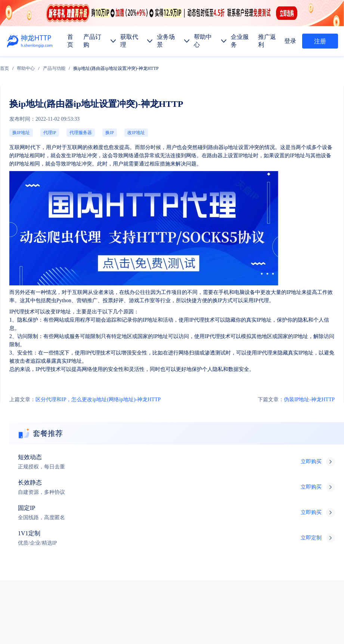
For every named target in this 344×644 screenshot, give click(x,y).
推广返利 (161, 490)
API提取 (47, 560)
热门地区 (103, 560)
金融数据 (190, 543)
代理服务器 (45, 96)
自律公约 (321, 607)
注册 (320, 41)
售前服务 (292, 454)
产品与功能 (104, 64)
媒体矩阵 (76, 543)
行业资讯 (105, 578)
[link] (54, 64)
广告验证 (105, 543)
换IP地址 (16, 96)
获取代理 (76, 490)
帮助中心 (75, 64)
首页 (54, 64)
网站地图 (151, 616)
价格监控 (133, 543)
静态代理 (76, 525)
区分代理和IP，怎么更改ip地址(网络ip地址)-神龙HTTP (47, 264)
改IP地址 (72, 96)
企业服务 (133, 490)
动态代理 (48, 525)
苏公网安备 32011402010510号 (232, 626)
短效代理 (48, 507)
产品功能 (48, 578)
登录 (293, 41)
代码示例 (74, 560)
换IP (59, 96)
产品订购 (48, 490)
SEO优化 (218, 543)
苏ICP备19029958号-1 (173, 626)
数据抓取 (48, 543)
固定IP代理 (107, 507)
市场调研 (161, 543)
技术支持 (292, 469)
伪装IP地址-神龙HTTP (315, 264)
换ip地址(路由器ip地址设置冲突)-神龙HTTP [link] (166, 64)
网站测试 (246, 543)
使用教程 (76, 578)
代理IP (30, 96)
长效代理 (76, 507)
